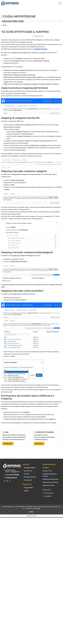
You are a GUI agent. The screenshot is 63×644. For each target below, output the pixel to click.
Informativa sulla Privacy (50, 479)
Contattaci (39, 444)
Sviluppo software (29, 477)
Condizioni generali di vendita (50, 475)
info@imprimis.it (11, 478)
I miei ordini (47, 496)
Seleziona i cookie (48, 485)
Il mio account (48, 493)
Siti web (26, 474)
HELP (5, 25)
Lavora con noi (47, 471)
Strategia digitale (29, 468)
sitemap (32, 512)
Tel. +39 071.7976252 (12, 475)
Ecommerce (27, 471)
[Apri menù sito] (60, 3)
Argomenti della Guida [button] (13, 21)
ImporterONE (28, 488)
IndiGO (26, 491)
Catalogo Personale (41, 49)
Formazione (27, 480)
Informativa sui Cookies (50, 482)
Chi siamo (46, 468)
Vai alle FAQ (8, 444)
